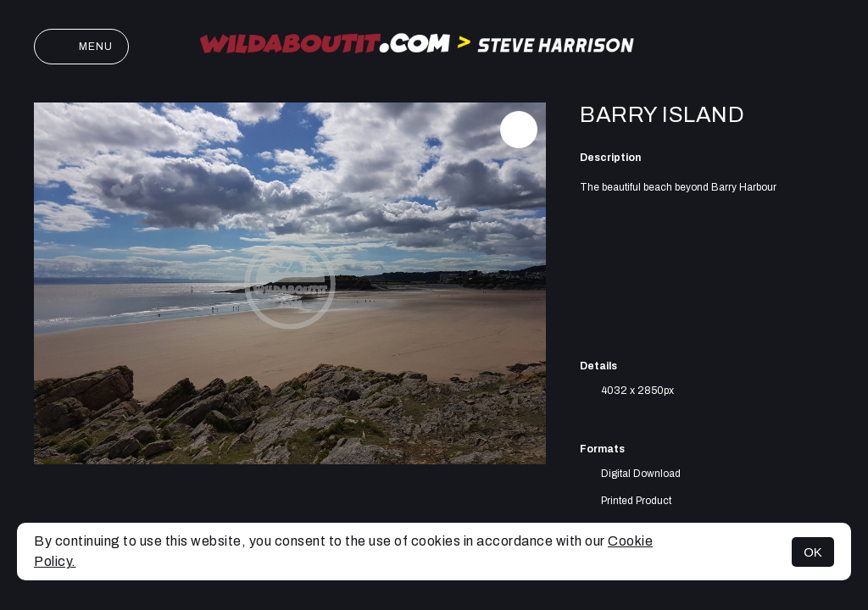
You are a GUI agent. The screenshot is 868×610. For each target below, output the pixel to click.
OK (813, 552)
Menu (81, 47)
